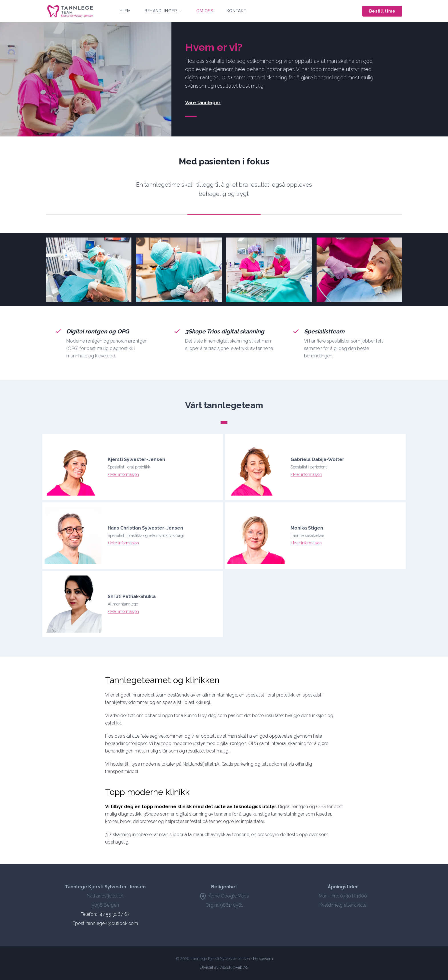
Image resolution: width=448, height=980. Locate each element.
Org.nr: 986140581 (224, 905)
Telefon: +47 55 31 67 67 (105, 914)
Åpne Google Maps (224, 896)
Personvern (263, 959)
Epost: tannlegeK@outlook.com (105, 923)
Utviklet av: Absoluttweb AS (224, 967)
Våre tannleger (203, 103)
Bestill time (382, 11)
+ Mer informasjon (123, 474)
